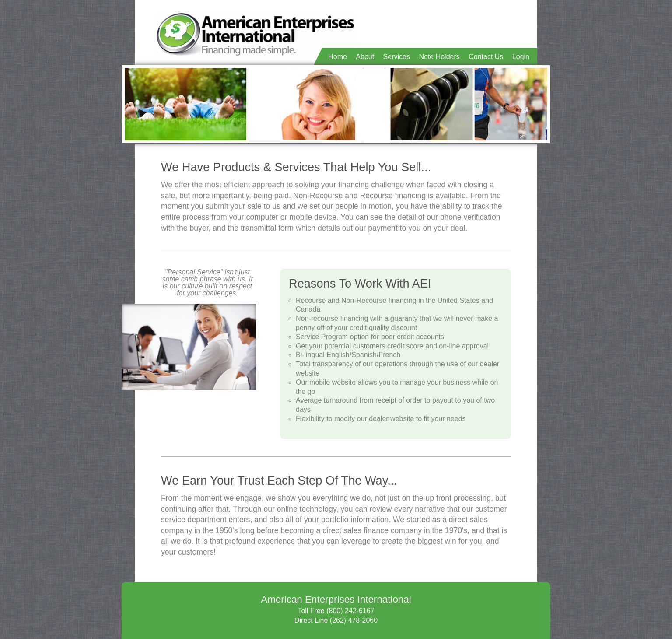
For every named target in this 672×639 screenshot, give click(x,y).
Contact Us (486, 57)
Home (338, 57)
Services (397, 57)
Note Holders (439, 57)
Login (521, 57)
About (365, 57)
